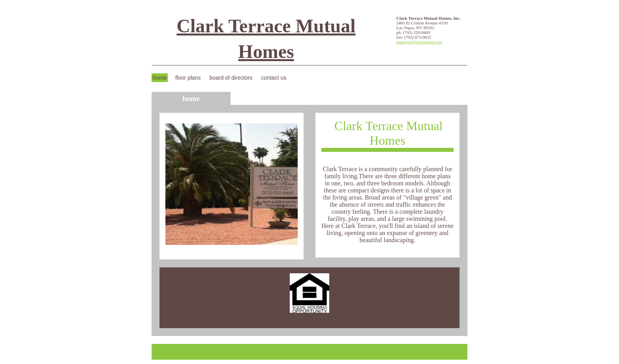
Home (160, 78)
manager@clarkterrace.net (419, 42)
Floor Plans (188, 78)
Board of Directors (231, 78)
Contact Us (274, 78)
